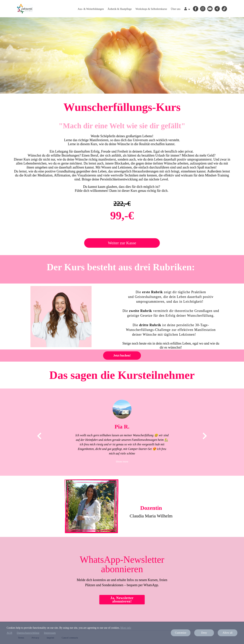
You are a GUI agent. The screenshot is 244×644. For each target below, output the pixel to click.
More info (126, 628)
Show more (122, 462)
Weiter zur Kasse (122, 243)
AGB (9, 633)
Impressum (50, 633)
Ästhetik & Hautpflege (120, 9)
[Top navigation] (187, 9)
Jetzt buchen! (122, 355)
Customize (181, 633)
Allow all (228, 633)
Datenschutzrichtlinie (28, 633)
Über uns (176, 9)
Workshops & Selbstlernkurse (151, 9)
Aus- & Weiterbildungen (91, 9)
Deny (204, 633)
